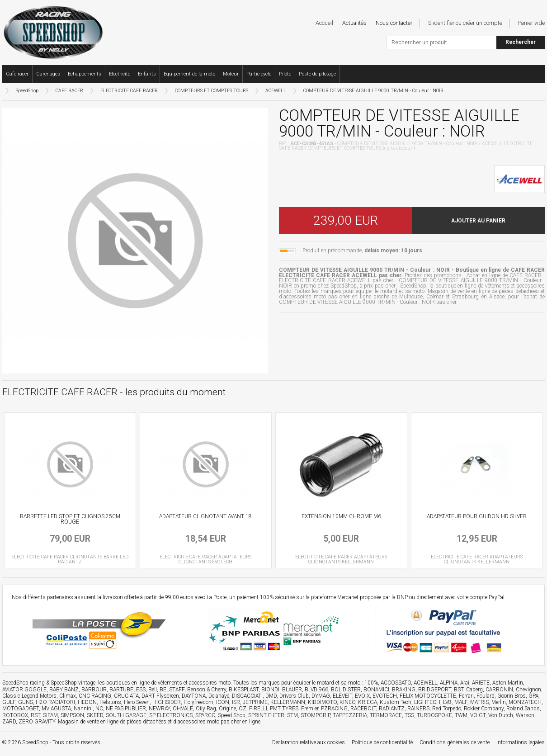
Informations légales (521, 742)
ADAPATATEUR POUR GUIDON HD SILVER (477, 516)
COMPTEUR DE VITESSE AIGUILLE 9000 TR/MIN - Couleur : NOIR (373, 91)
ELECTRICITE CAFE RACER (129, 91)
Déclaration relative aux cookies (309, 742)
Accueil (324, 23)
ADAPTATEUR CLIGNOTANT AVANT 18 (205, 516)
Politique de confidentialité (382, 742)
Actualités (354, 23)
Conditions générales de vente (455, 742)
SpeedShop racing (24, 683)
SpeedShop (27, 91)
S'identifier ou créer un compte (465, 23)
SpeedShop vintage (73, 683)
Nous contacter (394, 23)
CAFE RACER (69, 91)
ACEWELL (276, 91)
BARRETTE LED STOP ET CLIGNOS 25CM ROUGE (70, 519)
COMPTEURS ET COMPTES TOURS (212, 91)
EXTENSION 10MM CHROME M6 (341, 516)
